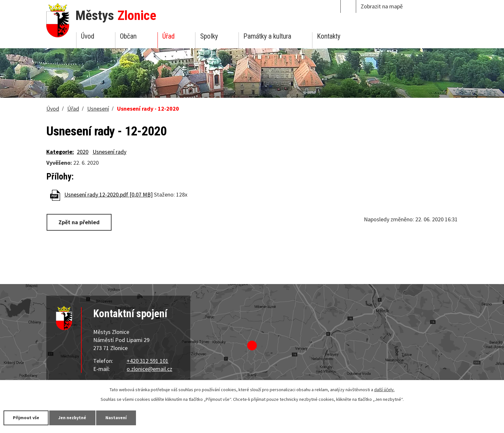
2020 (83, 152)
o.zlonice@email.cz (149, 369)
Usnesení (98, 109)
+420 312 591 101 (148, 361)
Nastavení (119, 418)
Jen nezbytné (74, 418)
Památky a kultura (267, 36)
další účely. (384, 390)
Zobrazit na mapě (382, 6)
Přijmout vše (27, 418)
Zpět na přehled (79, 222)
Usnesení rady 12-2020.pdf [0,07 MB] (108, 194)
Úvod (88, 36)
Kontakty (329, 36)
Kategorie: (60, 152)
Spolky (209, 36)
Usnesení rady (109, 152)
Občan (128, 36)
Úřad (168, 36)
